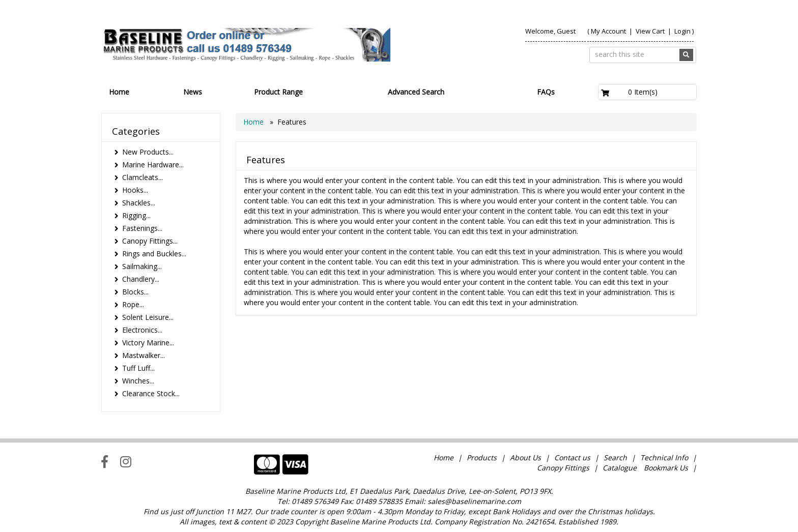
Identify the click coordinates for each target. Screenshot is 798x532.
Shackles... (139, 203)
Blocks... (135, 292)
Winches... (138, 381)
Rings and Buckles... (154, 254)
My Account (608, 31)
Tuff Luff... (138, 368)
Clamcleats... (142, 177)
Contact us (572, 457)
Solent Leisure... (148, 317)
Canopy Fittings (563, 468)
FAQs (546, 92)
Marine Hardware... (153, 165)
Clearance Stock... (151, 393)
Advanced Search (416, 92)
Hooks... (135, 190)
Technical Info (664, 457)
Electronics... (142, 330)
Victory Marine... (148, 343)
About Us (525, 457)
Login (682, 31)
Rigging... (136, 215)
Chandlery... (141, 279)
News (193, 92)
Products (482, 457)
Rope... (133, 304)
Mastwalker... (144, 355)
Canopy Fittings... (150, 241)
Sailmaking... (142, 266)
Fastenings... (142, 228)
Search (616, 457)
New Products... (148, 152)
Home (119, 92)
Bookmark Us (666, 468)
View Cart (651, 31)
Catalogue (620, 468)
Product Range (278, 92)
